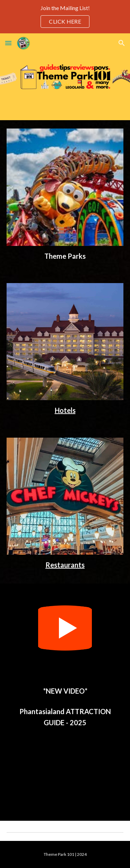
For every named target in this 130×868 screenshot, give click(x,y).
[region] (65, 17)
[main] (65, 256)
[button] (8, 43)
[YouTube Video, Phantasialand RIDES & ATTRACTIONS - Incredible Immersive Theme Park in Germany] (65, 773)
